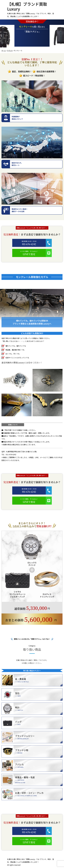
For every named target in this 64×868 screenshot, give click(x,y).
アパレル (10, 51)
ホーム (4, 51)
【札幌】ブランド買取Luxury (27, 6)
